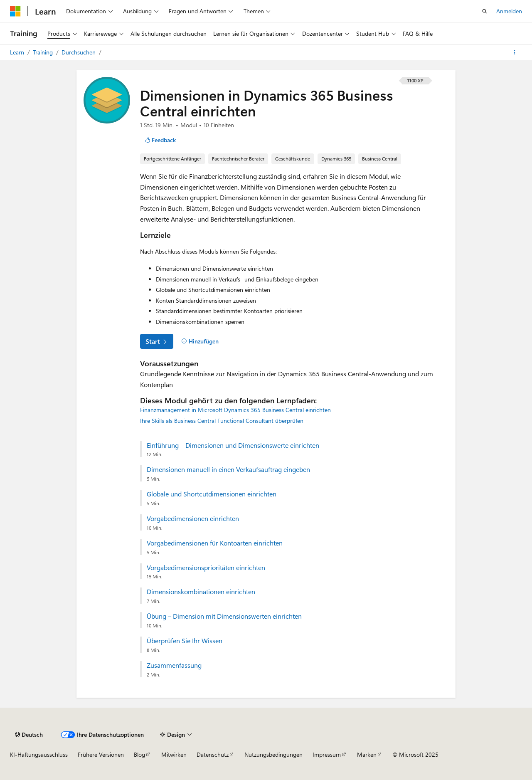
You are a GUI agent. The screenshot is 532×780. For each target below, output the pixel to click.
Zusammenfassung (174, 665)
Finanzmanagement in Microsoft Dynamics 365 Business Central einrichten (235, 410)
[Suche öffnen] (485, 11)
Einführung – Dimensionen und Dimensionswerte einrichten (233, 445)
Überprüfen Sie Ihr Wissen (185, 641)
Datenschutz (213, 754)
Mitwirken (174, 754)
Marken (367, 754)
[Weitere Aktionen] (515, 52)
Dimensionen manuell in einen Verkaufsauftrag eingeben (228, 469)
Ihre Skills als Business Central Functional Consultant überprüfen (222, 421)
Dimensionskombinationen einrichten (201, 592)
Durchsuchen (79, 52)
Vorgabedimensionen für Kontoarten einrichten (215, 543)
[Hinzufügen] (200, 341)
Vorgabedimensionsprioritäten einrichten (206, 568)
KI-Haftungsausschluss (39, 754)
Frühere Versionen (101, 754)
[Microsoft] (15, 11)
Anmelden (509, 11)
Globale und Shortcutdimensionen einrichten (212, 494)
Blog (139, 754)
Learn (18, 52)
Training (44, 52)
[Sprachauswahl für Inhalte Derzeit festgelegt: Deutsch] (29, 735)
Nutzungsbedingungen (273, 754)
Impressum (327, 754)
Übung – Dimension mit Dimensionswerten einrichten (224, 616)
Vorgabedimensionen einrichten (193, 518)
